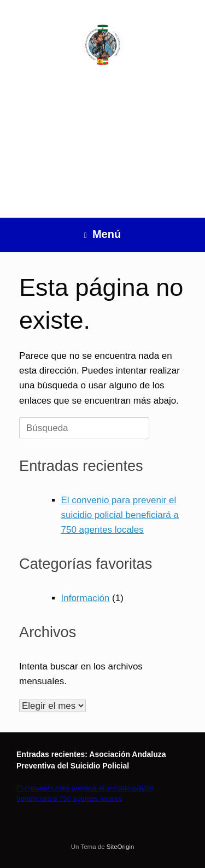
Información (86, 598)
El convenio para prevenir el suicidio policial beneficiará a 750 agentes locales (120, 515)
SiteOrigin (121, 847)
